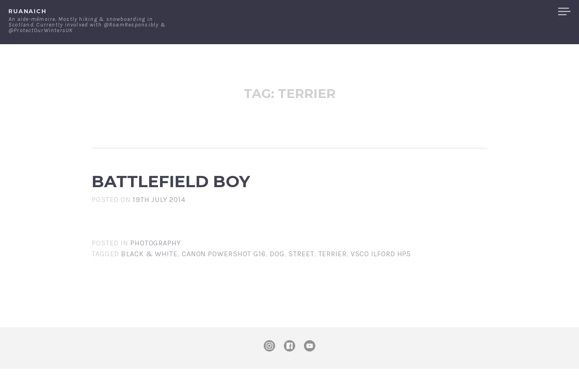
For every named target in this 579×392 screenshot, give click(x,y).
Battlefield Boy (242, 193)
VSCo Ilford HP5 (381, 277)
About (430, 12)
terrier (333, 277)
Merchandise (522, 12)
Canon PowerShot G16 (224, 277)
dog (277, 277)
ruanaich (28, 11)
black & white (149, 277)
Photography (156, 266)
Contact (469, 12)
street (301, 277)
